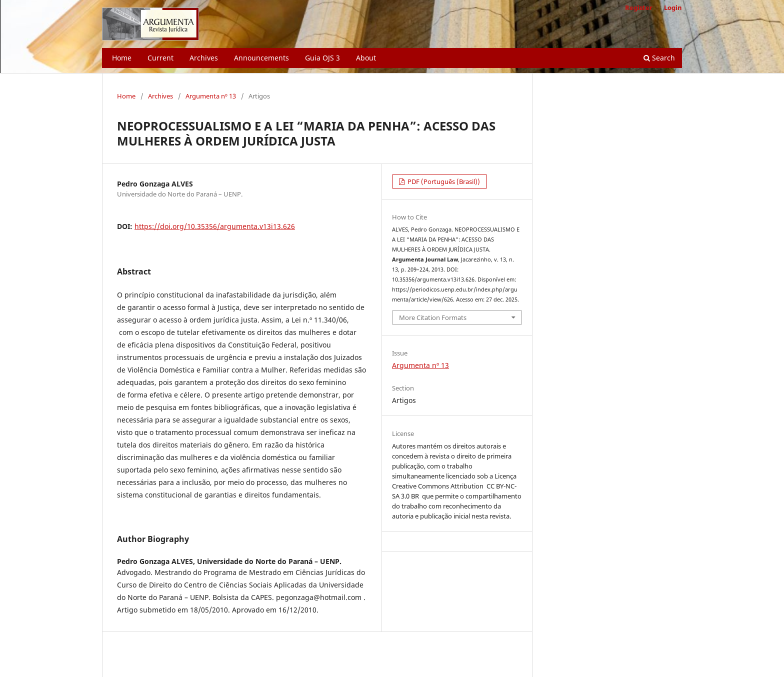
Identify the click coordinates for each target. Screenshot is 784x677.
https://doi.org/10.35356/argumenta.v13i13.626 (215, 226)
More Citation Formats (433, 317)
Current (160, 58)
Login (673, 7)
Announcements (261, 58)
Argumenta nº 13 (211, 96)
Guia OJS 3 (322, 58)
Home (122, 58)
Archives (204, 58)
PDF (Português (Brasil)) (443, 181)
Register (639, 7)
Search (659, 58)
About (366, 58)
